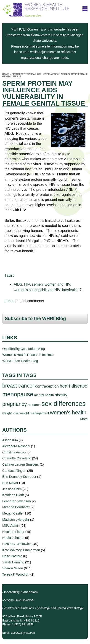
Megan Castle (12, 513)
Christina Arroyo (14, 452)
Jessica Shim (12, 489)
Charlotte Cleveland (17, 458)
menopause (18, 394)
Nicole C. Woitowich (17, 544)
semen (37, 284)
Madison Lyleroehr (16, 520)
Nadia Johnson (13, 538)
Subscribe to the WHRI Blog (35, 318)
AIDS (18, 284)
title (85, 9)
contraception (47, 386)
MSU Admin (11, 526)
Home (6, 74)
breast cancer (18, 386)
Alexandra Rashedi (16, 446)
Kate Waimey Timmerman (21, 550)
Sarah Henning (13, 562)
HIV (27, 284)
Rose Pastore (12, 556)
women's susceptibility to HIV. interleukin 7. (48, 290)
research (34, 405)
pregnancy (15, 404)
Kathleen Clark (13, 495)
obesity (61, 395)
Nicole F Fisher (13, 532)
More (84, 419)
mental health (44, 395)
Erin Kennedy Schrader (19, 477)
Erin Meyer (10, 483)
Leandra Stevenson (17, 501)
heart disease (73, 386)
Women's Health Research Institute (28, 355)
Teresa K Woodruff (16, 574)
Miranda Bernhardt (16, 507)
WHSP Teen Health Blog (20, 361)
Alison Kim (10, 440)
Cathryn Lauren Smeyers (21, 464)
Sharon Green (13, 568)
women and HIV (57, 284)
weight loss (10, 413)
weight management (34, 413)
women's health (68, 413)
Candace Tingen (14, 471)
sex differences (64, 404)
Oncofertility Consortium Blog (24, 349)
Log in (9, 301)
